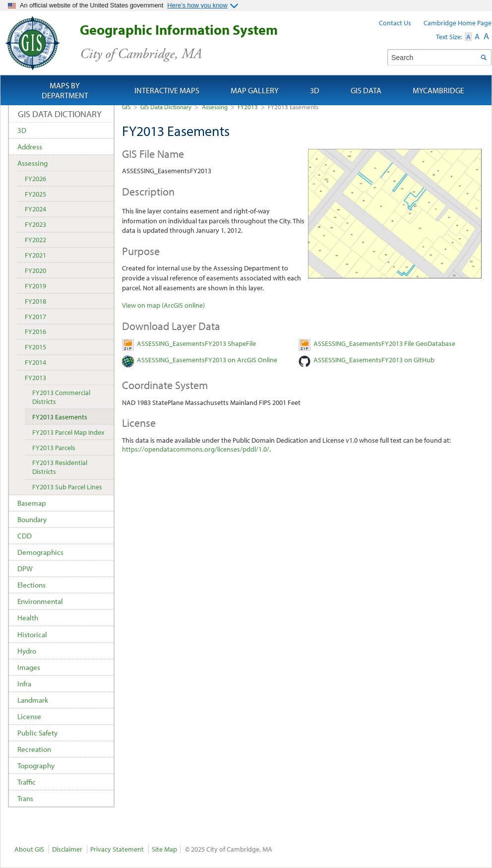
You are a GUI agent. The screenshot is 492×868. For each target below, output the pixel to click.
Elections (31, 585)
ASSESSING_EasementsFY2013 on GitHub (374, 360)
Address (30, 147)
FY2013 (248, 107)
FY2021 (35, 255)
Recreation (34, 749)
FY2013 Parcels (54, 448)
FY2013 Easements (60, 417)
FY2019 (35, 286)
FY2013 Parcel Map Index (68, 432)
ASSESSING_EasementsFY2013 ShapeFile (196, 343)
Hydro (27, 651)
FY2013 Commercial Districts (61, 397)
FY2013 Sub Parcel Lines (67, 487)
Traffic (27, 782)
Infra (24, 684)
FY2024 (35, 209)
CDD (25, 536)
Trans (25, 798)
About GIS (29, 849)
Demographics (40, 552)
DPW (25, 568)
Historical (32, 634)
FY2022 (35, 240)
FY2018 (35, 301)
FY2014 (35, 362)
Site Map (164, 849)
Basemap (32, 503)
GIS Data (366, 90)
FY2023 (35, 224)
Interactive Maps (167, 90)
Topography (36, 766)
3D (22, 130)
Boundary (32, 519)
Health (28, 618)
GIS (126, 107)
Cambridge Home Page (458, 23)
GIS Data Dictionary (166, 107)
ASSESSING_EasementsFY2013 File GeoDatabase (384, 343)
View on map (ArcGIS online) (163, 305)
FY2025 (35, 194)
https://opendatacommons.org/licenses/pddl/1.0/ (196, 449)
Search (483, 57)
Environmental (40, 601)
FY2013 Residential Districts (60, 467)
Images (29, 667)
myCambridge (438, 90)
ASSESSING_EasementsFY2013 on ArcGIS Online (207, 360)
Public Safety (37, 733)
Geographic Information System (196, 42)
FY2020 (35, 270)
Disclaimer (67, 849)
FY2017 (35, 317)
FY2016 (35, 332)
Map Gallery (255, 90)
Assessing (215, 107)
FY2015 (35, 347)
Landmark (33, 700)
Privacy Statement (117, 849)
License (29, 716)
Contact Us (395, 23)
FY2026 (35, 179)
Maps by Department (65, 90)
